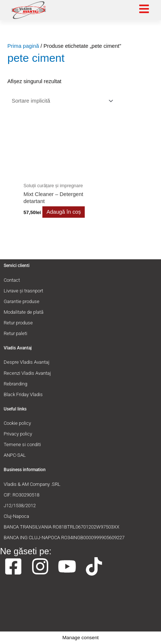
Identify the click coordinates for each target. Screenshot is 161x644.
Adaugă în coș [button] (64, 212)
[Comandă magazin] (61, 101)
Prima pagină (23, 46)
